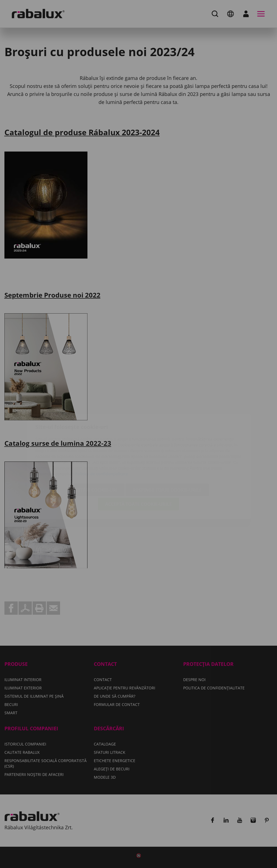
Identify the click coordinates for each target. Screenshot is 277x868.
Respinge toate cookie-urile (167, 457)
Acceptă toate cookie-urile (138, 471)
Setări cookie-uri (96, 457)
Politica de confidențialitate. (102, 441)
